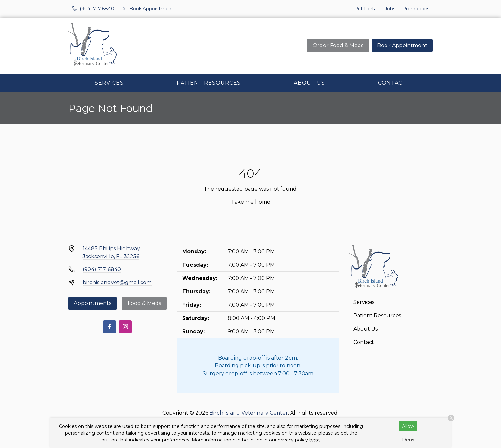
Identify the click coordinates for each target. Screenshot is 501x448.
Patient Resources (209, 83)
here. (315, 440)
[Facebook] (110, 327)
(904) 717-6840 (102, 269)
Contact (392, 83)
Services (109, 83)
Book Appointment (402, 45)
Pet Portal (366, 9)
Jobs (390, 9)
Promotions (416, 9)
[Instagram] (125, 327)
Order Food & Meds (338, 45)
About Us (309, 83)
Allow (408, 426)
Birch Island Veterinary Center (249, 413)
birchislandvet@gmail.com (117, 282)
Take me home (251, 202)
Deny (408, 440)
